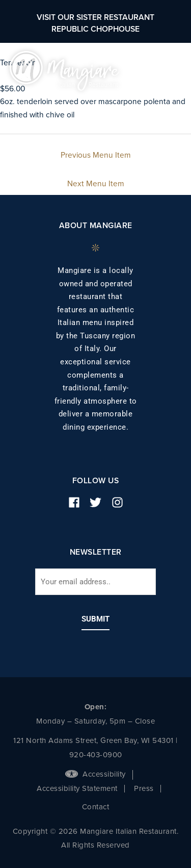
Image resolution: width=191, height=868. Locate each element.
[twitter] (99, 502)
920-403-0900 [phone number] (96, 755)
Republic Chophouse (95, 29)
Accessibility (95, 774)
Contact (96, 807)
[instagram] (121, 502)
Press (144, 788)
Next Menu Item (96, 184)
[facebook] (78, 502)
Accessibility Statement (77, 788)
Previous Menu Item (96, 155)
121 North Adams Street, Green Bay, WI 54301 (93, 740)
